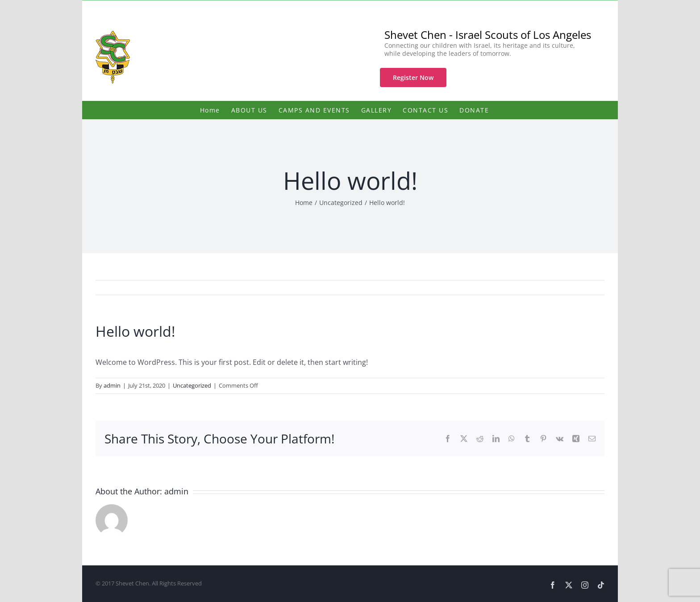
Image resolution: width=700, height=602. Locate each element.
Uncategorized (192, 385)
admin (112, 385)
